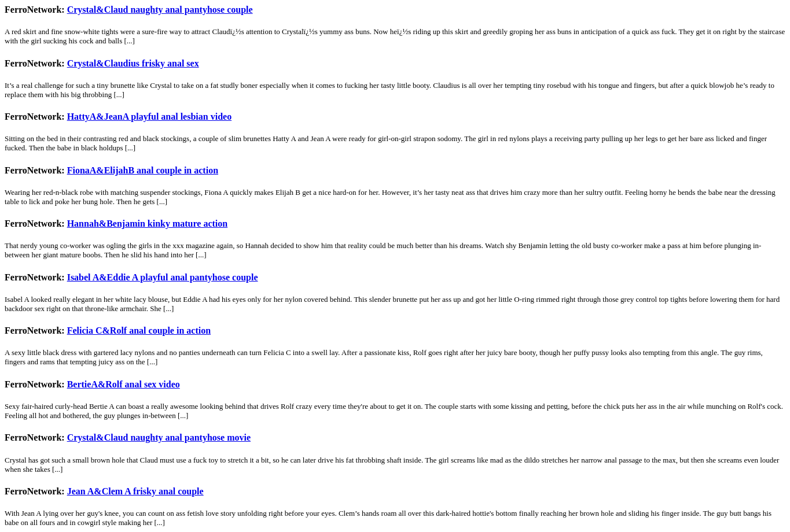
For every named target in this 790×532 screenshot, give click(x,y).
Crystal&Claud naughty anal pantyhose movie (159, 437)
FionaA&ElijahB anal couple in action (143, 170)
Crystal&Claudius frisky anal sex (133, 63)
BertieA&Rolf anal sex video (124, 384)
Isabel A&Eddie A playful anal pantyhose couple (163, 277)
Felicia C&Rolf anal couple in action (139, 330)
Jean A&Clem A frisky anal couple (135, 491)
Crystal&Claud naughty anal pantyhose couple (160, 10)
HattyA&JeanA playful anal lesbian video (149, 117)
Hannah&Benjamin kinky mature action (148, 223)
